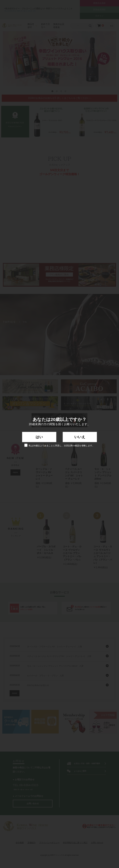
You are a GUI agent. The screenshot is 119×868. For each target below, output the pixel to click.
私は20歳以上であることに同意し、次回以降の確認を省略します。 (59, 445)
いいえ (80, 437)
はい (39, 437)
